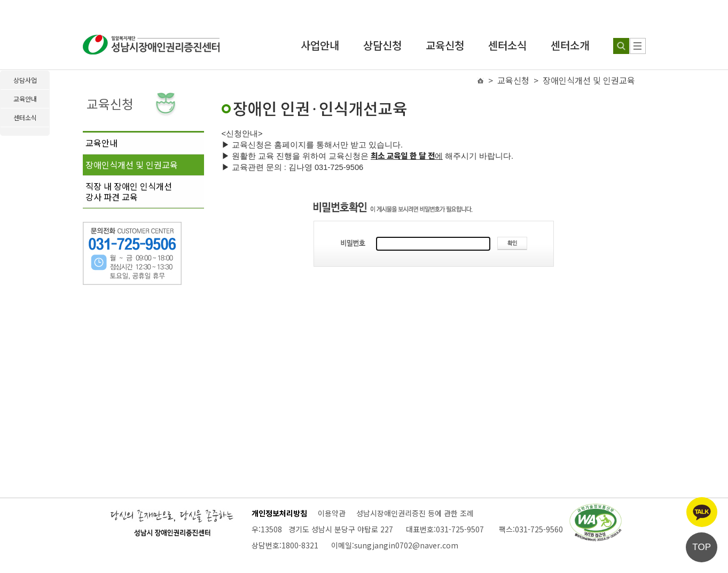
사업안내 (320, 45)
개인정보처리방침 (279, 513)
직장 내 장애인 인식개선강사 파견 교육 (129, 191)
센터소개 (570, 45)
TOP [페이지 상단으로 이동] (702, 547)
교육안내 (101, 143)
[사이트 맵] (638, 46)
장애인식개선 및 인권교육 (132, 165)
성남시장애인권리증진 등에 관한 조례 (415, 513)
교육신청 (445, 45)
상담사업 (25, 80)
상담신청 (382, 45)
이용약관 (332, 513)
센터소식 (507, 45)
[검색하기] (621, 46)
